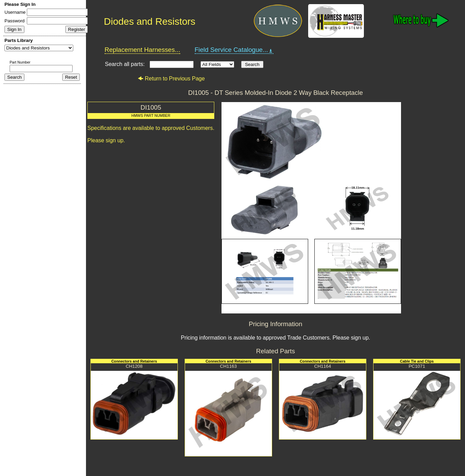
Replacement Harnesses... (142, 50)
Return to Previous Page (171, 79)
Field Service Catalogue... (234, 50)
